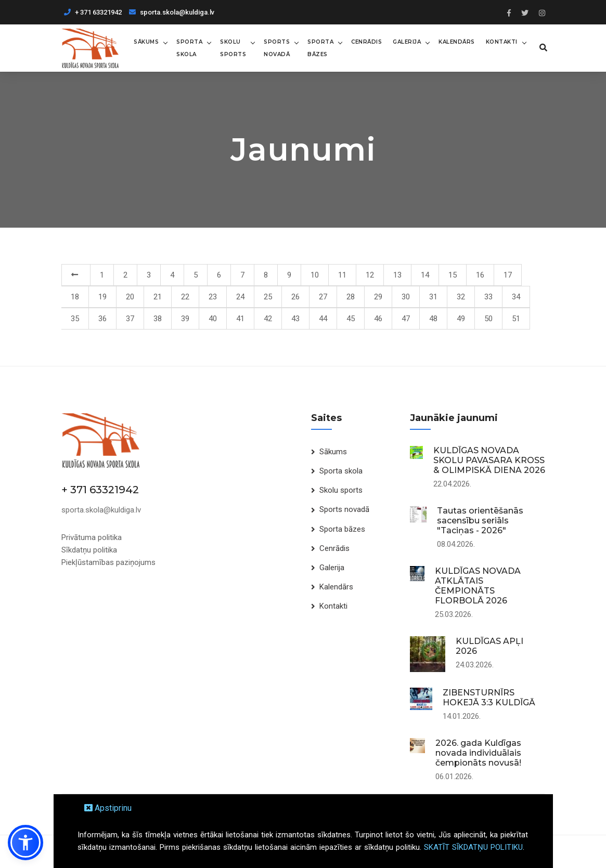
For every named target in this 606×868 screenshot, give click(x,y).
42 (268, 318)
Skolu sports (231, 48)
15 (453, 274)
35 (75, 318)
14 (425, 274)
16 (480, 274)
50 (488, 318)
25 (268, 296)
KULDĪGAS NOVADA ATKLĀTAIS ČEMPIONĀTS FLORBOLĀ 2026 (478, 585)
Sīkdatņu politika (89, 549)
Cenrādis (365, 41)
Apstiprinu (108, 808)
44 (323, 318)
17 (508, 274)
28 (351, 296)
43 (295, 318)
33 (488, 296)
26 (295, 296)
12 (370, 274)
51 (516, 318)
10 (315, 274)
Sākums (145, 41)
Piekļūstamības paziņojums (108, 561)
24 (240, 296)
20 (130, 296)
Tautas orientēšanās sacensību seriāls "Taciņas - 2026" (480, 520)
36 (102, 318)
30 (406, 296)
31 (433, 296)
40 (213, 318)
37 (130, 318)
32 (461, 296)
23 (213, 296)
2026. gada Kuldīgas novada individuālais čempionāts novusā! (478, 752)
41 (240, 318)
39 (185, 318)
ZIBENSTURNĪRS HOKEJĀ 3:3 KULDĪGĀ (489, 697)
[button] (25, 843)
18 (75, 296)
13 (397, 274)
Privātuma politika (92, 536)
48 (433, 318)
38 (158, 318)
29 (378, 296)
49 (461, 318)
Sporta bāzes (319, 48)
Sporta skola (188, 48)
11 (342, 274)
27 (323, 296)
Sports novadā (275, 48)
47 (406, 318)
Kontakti (500, 41)
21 (158, 296)
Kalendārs (455, 41)
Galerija (405, 41)
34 (516, 296)
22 (185, 296)
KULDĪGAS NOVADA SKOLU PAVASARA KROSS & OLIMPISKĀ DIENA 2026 (489, 460)
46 (378, 318)
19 (102, 296)
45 (351, 318)
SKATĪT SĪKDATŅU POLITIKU (473, 847)
